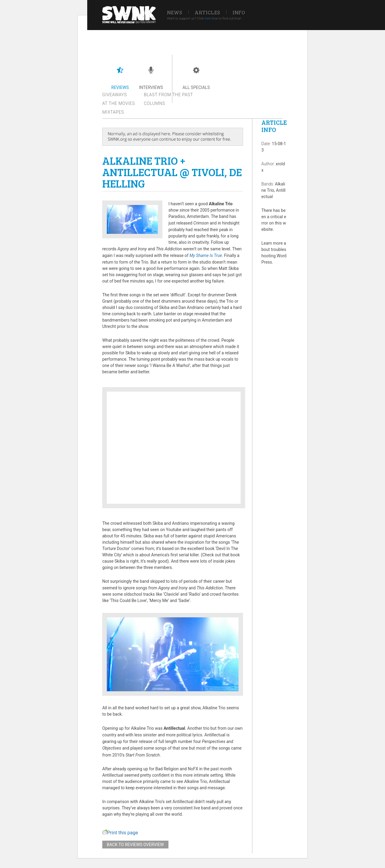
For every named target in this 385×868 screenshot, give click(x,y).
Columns (155, 103)
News (175, 12)
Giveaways (115, 95)
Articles (207, 12)
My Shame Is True (206, 255)
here (208, 18)
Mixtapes (113, 112)
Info (239, 12)
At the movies (119, 103)
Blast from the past (169, 95)
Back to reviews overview (135, 845)
